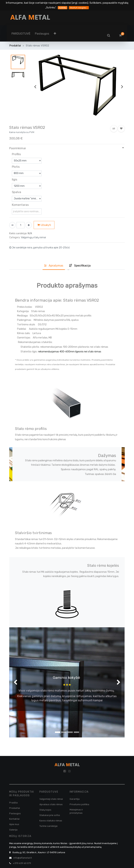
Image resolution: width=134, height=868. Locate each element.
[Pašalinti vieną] (12, 225)
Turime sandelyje (49, 826)
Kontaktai (14, 819)
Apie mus (14, 824)
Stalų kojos (45, 810)
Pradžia (13, 803)
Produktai (15, 46)
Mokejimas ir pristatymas (76, 811)
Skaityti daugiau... (79, 8)
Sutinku (63, 8)
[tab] (80, 266)
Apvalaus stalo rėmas (51, 804)
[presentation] (35, 87)
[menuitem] (21, 34)
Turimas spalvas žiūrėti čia (100, 474)
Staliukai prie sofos (50, 815)
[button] (55, 34)
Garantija (75, 799)
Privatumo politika (79, 804)
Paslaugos (15, 813)
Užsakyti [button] (44, 225)
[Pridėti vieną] (29, 225)
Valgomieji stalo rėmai (51, 799)
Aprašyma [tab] (54, 266)
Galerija (13, 830)
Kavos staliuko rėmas (51, 821)
